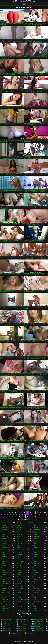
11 (37, 513)
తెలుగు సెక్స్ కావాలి (38, 620)
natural (36, 552)
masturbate (5, 536)
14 (12, 516)
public (20, 602)
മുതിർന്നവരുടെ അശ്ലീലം (23, 624)
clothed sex (5, 595)
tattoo (35, 561)
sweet (35, 554)
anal (19, 545)
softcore (4, 586)
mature (4, 588)
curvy (4, 563)
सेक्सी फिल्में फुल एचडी (39, 631)
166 (32, 516)
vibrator (36, 586)
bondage (20, 586)
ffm (35, 543)
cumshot (36, 559)
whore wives (6, 593)
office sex (21, 604)
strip (35, 575)
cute (35, 539)
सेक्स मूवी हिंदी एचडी (38, 622)
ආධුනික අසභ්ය (38, 629)
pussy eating (6, 572)
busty (20, 523)
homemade (21, 561)
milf (19, 536)
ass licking (5, 584)
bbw (35, 606)
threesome (5, 532)
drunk (4, 568)
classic (36, 604)
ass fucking (37, 577)
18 (27, 516)
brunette (4, 523)
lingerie (20, 554)
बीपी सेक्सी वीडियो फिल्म (39, 624)
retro (19, 577)
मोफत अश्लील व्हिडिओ (23, 620)
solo (3, 581)
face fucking (37, 591)
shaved (20, 534)
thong (20, 575)
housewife (21, 588)
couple (36, 584)
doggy (36, 532)
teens (35, 534)
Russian (36, 581)
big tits (20, 527)
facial (4, 579)
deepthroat (21, 550)
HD (35, 595)
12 (41, 513)
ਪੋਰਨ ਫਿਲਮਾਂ (5, 626)
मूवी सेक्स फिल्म (22, 631)
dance (36, 566)
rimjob (20, 609)
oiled (19, 593)
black (20, 559)
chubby (4, 602)
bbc (35, 570)
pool (4, 611)
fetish (4, 606)
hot (3, 552)
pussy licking (37, 530)
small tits (5, 530)
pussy (35, 525)
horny (4, 550)
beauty (4, 541)
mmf (4, 591)
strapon (36, 593)
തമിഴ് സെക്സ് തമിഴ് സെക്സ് (7, 622)
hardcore (5, 527)
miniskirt (36, 611)
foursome (36, 568)
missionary (5, 539)
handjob (20, 581)
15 (16, 516)
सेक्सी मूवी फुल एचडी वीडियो (15, 633)
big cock (4, 557)
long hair (20, 563)
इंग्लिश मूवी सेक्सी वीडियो (39, 626)
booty (20, 530)
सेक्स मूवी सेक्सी (22, 626)
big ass (4, 597)
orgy (4, 559)
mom (4, 570)
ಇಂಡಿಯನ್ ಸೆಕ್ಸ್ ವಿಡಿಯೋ (24, 1)
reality (20, 572)
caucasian (5, 548)
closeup (20, 570)
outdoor (36, 548)
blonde (4, 525)
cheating (5, 604)
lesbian (36, 527)
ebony (4, 575)
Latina (36, 600)
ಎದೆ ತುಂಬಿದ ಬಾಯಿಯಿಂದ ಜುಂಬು (7, 629)
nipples (20, 568)
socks (20, 611)
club (19, 591)
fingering (36, 541)
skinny (4, 566)
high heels (37, 588)
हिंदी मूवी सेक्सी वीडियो (7, 620)
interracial (36, 563)
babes (20, 532)
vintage (36, 572)
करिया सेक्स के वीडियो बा (7, 631)
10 (34, 513)
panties (36, 550)
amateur (20, 543)
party (4, 554)
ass (35, 523)
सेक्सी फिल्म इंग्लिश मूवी (7, 624)
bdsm (20, 584)
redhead (20, 552)
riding (4, 534)
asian (35, 545)
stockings (36, 536)
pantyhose (5, 600)
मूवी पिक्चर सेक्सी (22, 629)
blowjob (20, 525)
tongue (36, 597)
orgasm (20, 606)
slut (19, 548)
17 (24, 516)
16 (20, 516)
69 (19, 579)
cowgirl (4, 543)
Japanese (5, 561)
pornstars (5, 545)
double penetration (23, 600)
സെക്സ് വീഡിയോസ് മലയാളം (23, 622)
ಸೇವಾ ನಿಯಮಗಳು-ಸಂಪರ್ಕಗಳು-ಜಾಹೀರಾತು (24, 639)
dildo (35, 557)
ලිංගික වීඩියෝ (30, 633)
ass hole (20, 597)
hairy (19, 557)
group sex (21, 541)
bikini (20, 595)
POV (19, 566)
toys (19, 539)
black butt (36, 602)
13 (45, 513)
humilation (5, 609)
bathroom (36, 609)
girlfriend (5, 577)
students (36, 579)
